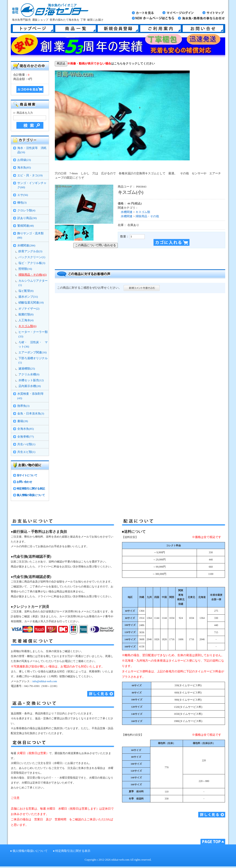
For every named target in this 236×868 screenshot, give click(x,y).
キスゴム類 (143, 212)
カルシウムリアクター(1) (33, 283)
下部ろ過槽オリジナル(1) (33, 360)
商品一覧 (76, 29)
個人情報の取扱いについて (30, 851)
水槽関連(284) (26, 246)
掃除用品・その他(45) (32, 275)
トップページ (33, 29)
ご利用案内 (160, 29)
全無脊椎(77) (26, 437)
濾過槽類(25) (27, 369)
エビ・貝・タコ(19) (30, 175)
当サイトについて (27, 475)
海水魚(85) (24, 168)
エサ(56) (23, 195)
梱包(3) (22, 203)
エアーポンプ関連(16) (32, 352)
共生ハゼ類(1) (26, 444)
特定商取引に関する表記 (31, 489)
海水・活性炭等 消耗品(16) (32, 150)
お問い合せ (203, 29)
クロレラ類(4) (26, 210)
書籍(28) (23, 421)
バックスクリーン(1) (32, 257)
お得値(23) (24, 160)
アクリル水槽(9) (29, 374)
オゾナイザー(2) (29, 309)
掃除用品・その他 (147, 216)
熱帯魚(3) (23, 406)
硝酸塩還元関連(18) (31, 303)
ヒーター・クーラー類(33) (33, 334)
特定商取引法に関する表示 (73, 851)
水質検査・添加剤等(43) (30, 396)
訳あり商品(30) (27, 218)
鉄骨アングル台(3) (30, 251)
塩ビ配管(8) (26, 291)
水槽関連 (127, 212)
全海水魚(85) (26, 429)
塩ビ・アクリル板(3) (32, 263)
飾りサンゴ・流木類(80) (30, 236)
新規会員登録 (118, 29)
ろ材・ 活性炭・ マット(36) (33, 344)
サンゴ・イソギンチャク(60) (32, 185)
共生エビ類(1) (26, 452)
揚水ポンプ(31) (28, 297)
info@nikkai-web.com (45, 681)
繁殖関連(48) (26, 226)
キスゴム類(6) (27, 326)
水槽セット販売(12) (31, 380)
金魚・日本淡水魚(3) (31, 414)
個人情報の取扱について (31, 495)
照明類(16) (25, 269)
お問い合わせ (24, 482)
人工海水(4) (26, 320)
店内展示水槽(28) (30, 386)
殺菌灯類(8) (26, 314)
